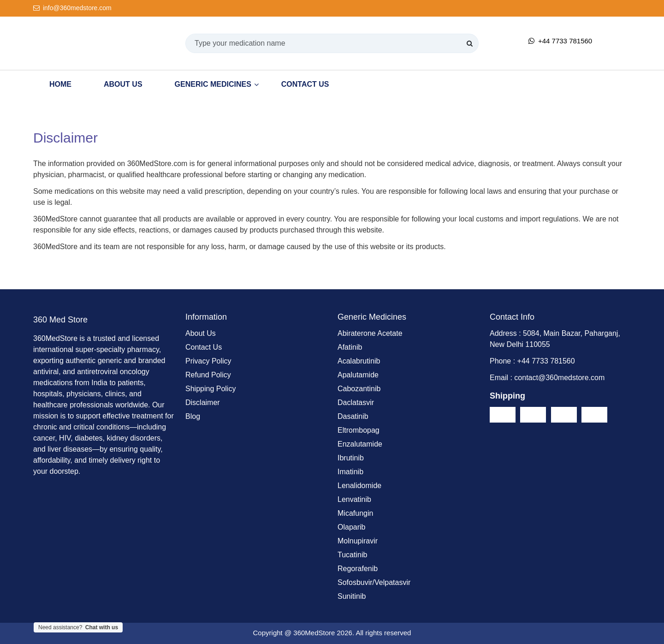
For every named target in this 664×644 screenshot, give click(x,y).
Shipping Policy (210, 389)
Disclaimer (203, 402)
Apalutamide (358, 375)
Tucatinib (352, 555)
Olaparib (351, 527)
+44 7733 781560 (560, 41)
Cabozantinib (359, 389)
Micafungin (355, 513)
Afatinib (350, 347)
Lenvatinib (354, 499)
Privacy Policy (208, 361)
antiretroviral (97, 372)
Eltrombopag (359, 430)
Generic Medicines (213, 84)
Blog (193, 416)
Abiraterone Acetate (370, 333)
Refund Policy (208, 375)
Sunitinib (352, 596)
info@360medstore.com (72, 8)
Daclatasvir (356, 402)
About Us (123, 84)
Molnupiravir (358, 541)
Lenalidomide (359, 486)
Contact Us (305, 84)
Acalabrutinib (359, 361)
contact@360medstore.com (559, 378)
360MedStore (314, 633)
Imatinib (350, 472)
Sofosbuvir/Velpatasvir (374, 582)
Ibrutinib (351, 458)
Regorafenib (358, 569)
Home (60, 84)
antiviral (46, 372)
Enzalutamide (360, 444)
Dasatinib (353, 416)
